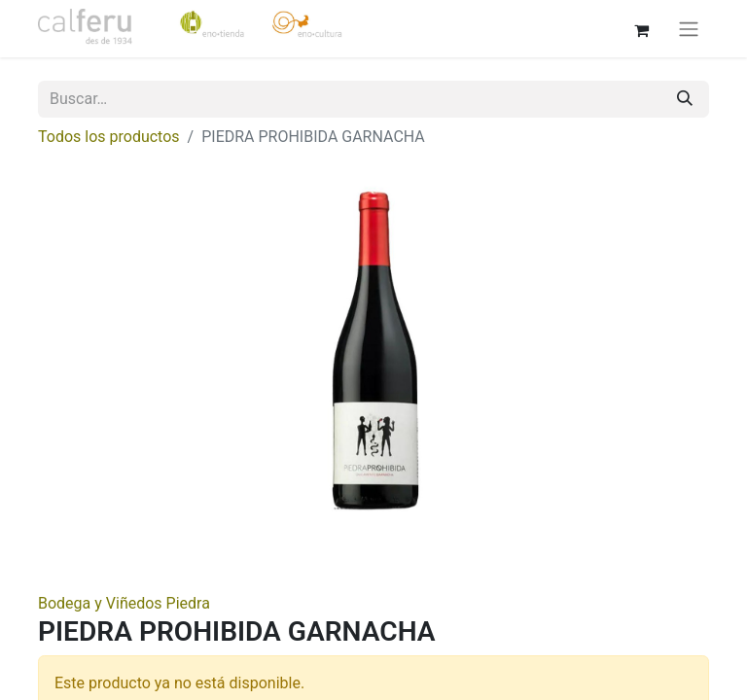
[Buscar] (685, 99)
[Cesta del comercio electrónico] (641, 28)
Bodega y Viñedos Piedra (124, 603)
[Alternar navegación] (689, 29)
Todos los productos (109, 137)
